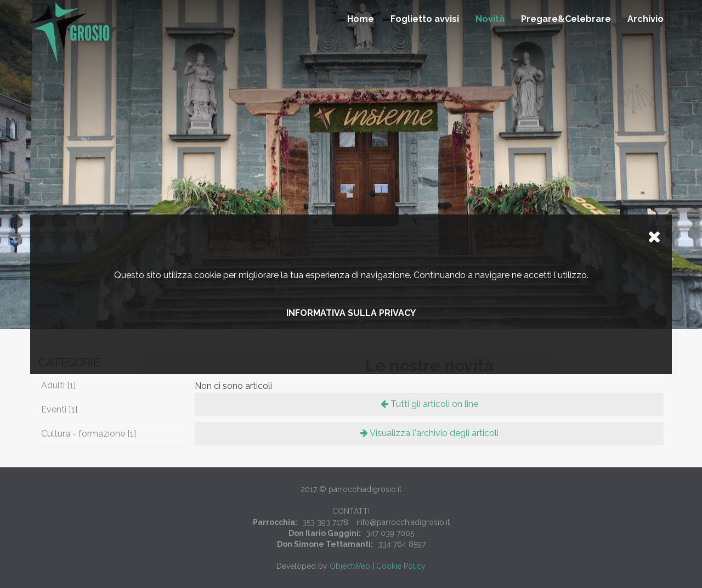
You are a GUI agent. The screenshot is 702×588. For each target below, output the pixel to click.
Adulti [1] (58, 385)
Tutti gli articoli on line (429, 404)
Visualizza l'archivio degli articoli (429, 433)
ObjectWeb (350, 566)
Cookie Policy (401, 566)
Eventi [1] (59, 409)
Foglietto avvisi (425, 19)
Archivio (646, 19)
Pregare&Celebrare (566, 19)
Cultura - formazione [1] (89, 434)
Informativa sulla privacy (351, 313)
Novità (490, 19)
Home (361, 19)
